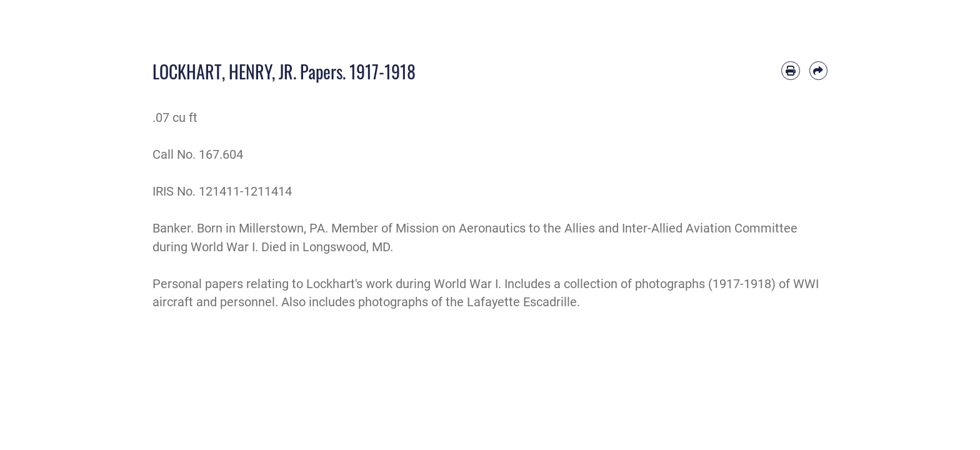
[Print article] (790, 70)
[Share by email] (818, 70)
